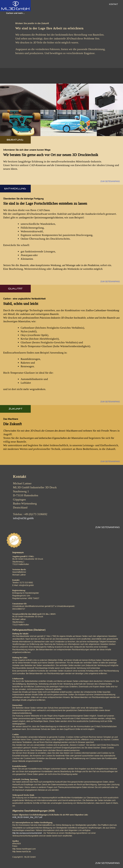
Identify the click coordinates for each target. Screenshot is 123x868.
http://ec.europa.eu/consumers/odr (27, 833)
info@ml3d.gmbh (23, 518)
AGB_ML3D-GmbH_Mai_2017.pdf (27, 817)
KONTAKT (113, 4)
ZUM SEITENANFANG (110, 181)
